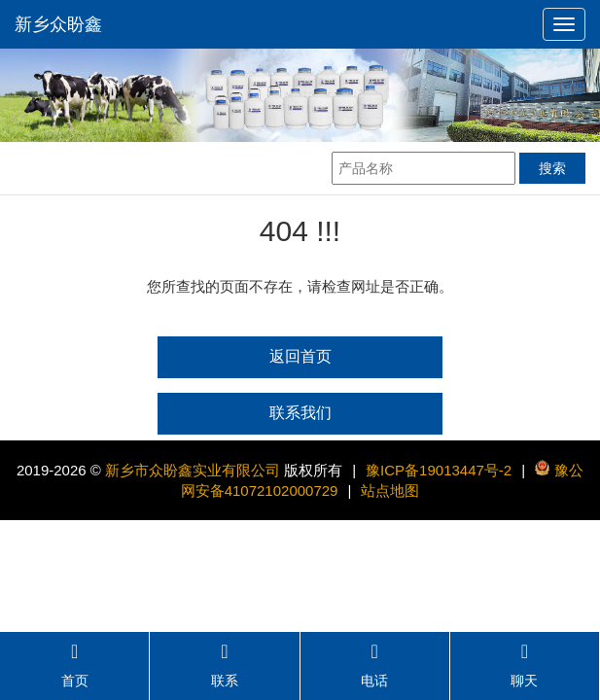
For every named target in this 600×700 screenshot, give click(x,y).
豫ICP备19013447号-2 (439, 470)
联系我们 (300, 413)
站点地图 (390, 490)
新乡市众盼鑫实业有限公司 (193, 470)
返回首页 (300, 356)
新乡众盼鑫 (58, 24)
